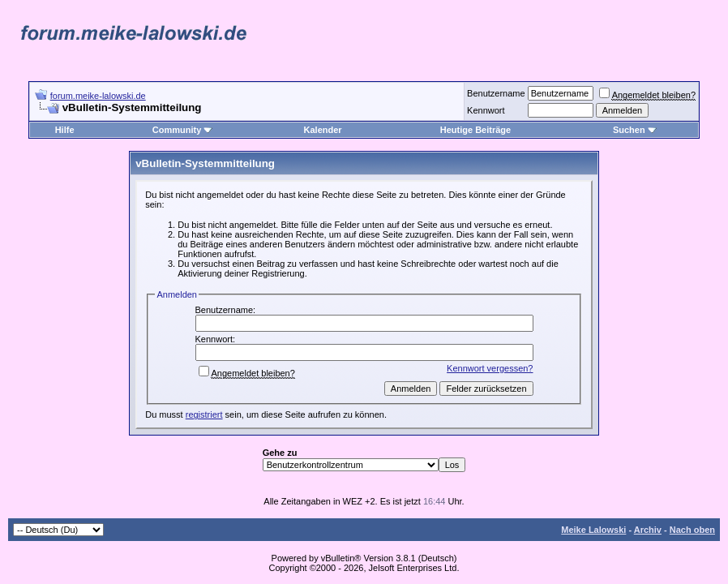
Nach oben (692, 530)
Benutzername (496, 93)
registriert (204, 414)
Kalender (323, 130)
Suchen (635, 130)
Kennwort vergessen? (490, 368)
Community (183, 130)
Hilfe (65, 130)
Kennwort (486, 110)
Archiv (648, 530)
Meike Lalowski (593, 530)
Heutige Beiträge (475, 130)
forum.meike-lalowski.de (98, 96)
